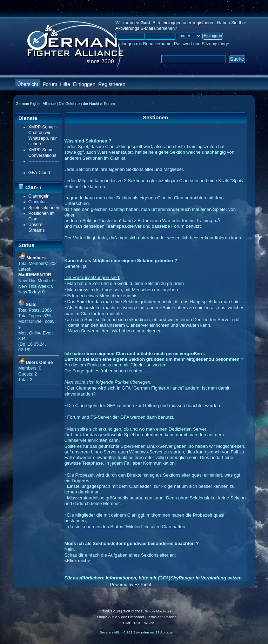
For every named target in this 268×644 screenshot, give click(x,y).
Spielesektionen (44, 208)
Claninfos (38, 202)
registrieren (203, 23)
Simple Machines (158, 611)
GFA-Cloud (39, 173)
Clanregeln (39, 196)
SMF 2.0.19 (111, 611)
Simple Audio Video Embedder (120, 617)
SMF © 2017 (133, 611)
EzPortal (143, 585)
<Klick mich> (78, 561)
